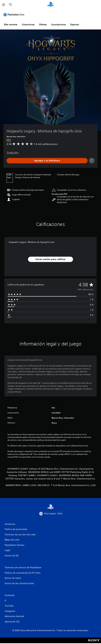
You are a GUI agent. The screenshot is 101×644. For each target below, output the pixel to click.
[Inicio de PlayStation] (50, 5)
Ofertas (43, 24)
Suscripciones (59, 24)
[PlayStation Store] (15, 14)
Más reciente (11, 24)
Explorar (75, 24)
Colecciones (28, 24)
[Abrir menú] (4, 5)
